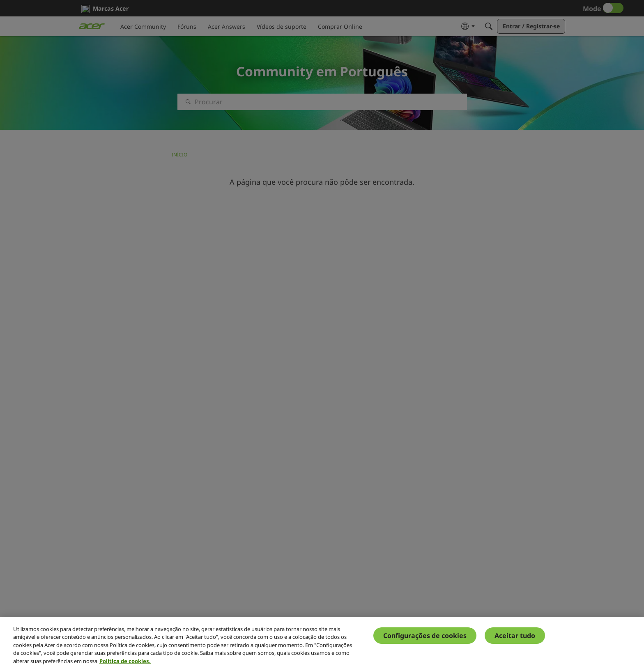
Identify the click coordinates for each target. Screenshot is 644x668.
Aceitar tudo (515, 641)
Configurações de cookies (425, 641)
